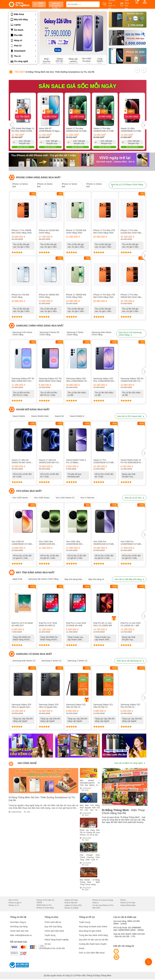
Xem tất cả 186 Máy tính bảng (129, 579)
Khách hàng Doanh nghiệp (57, 940)
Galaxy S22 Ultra (71, 900)
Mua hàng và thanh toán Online (93, 927)
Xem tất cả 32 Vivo (134, 498)
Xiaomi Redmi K (77, 416)
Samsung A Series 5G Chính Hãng (50, 333)
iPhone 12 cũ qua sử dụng (103, 900)
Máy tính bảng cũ (96, 579)
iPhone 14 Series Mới (20, 185)
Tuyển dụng (50, 935)
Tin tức (48, 944)
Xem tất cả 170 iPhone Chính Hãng (127, 185)
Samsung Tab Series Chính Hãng (43, 579)
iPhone (123, 900)
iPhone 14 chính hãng (45, 908)
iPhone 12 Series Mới (70, 185)
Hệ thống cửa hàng (19, 927)
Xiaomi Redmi (19, 416)
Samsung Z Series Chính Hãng (75, 333)
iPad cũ (95, 903)
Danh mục (39, 4)
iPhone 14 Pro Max (128, 903)
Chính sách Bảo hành (54, 931)
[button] (144, 256)
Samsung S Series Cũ (51, 661)
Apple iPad (17, 579)
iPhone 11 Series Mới (94, 185)
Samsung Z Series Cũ (77, 661)
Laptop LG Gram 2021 (73, 905)
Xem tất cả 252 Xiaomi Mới (131, 416)
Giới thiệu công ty (18, 922)
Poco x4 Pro (13, 900)
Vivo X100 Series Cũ (65, 498)
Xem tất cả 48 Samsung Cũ (130, 661)
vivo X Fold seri (87, 498)
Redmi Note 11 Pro (44, 905)
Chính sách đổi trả (53, 922)
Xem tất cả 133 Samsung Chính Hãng (130, 334)
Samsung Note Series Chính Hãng (101, 333)
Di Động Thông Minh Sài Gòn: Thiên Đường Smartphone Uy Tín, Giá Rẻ (60, 72)
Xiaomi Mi (59, 416)
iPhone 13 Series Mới (45, 185)
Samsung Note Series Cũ (24, 661)
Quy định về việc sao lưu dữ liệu (94, 940)
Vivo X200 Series (20, 498)
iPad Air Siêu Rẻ (71, 903)
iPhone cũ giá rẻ (15, 903)
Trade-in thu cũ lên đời (55, 948)
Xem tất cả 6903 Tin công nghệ (130, 763)
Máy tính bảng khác (73, 579)
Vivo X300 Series (42, 498)
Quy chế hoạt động (53, 927)
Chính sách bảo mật (19, 931)
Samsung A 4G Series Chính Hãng (22, 333)
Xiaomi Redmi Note (40, 416)
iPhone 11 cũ (14, 905)
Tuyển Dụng (85, 922)
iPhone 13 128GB (71, 908)
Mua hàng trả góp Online (90, 931)
